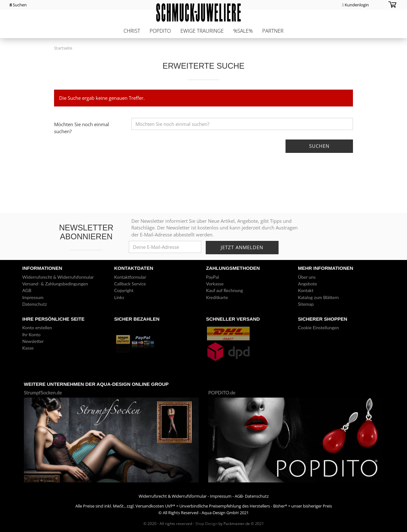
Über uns (307, 277)
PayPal (212, 277)
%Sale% (243, 31)
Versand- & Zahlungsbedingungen (55, 284)
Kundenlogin (355, 5)
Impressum (33, 297)
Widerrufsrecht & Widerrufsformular (58, 277)
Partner (273, 31)
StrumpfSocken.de (43, 392)
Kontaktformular (130, 277)
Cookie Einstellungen (318, 327)
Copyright (124, 290)
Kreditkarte (217, 297)
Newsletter (33, 341)
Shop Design (206, 524)
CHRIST (132, 31)
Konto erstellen (37, 327)
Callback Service (130, 284)
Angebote (307, 284)
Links (119, 297)
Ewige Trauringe (202, 31)
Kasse (28, 348)
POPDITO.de (222, 392)
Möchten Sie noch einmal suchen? (82, 128)
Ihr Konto (31, 334)
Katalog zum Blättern (318, 297)
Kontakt (306, 290)
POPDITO (160, 31)
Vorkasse (215, 284)
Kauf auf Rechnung (224, 290)
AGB (27, 290)
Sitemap (306, 304)
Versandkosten (150, 506)
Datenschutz (34, 304)
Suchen (18, 5)
